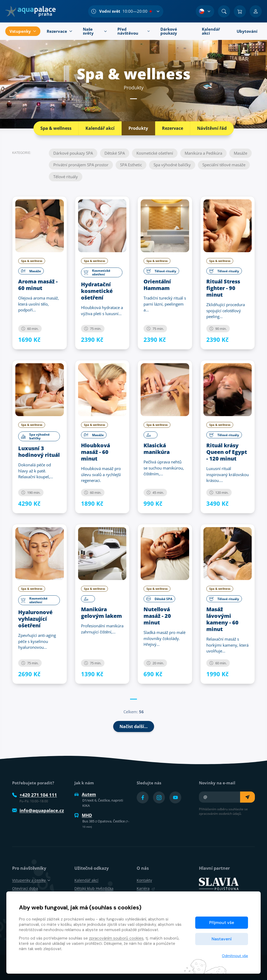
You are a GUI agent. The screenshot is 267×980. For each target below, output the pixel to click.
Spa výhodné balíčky (172, 165)
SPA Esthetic (131, 165)
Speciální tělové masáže (224, 165)
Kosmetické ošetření (155, 153)
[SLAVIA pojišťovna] (219, 884)
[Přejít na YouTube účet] (175, 797)
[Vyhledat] (224, 11)
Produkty (138, 128)
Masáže (240, 153)
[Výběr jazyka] (205, 11)
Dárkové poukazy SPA (73, 153)
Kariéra (146, 888)
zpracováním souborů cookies (116, 938)
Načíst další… (134, 726)
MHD (83, 815)
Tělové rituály (66, 177)
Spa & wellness (56, 128)
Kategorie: (22, 152)
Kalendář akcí (100, 128)
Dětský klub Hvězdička (94, 888)
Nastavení (222, 939)
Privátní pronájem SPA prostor (81, 165)
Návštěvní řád (212, 128)
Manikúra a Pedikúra (203, 153)
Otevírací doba (25, 888)
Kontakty (144, 880)
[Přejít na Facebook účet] (143, 797)
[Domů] (30, 11)
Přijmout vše (222, 923)
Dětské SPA (115, 153)
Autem (85, 794)
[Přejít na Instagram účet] (159, 797)
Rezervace (173, 128)
